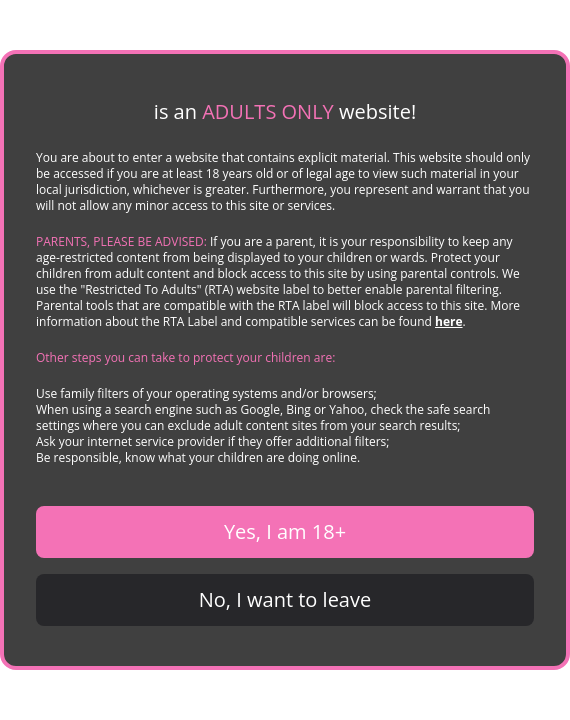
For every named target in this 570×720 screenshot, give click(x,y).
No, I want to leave (285, 599)
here (449, 321)
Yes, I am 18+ (285, 531)
